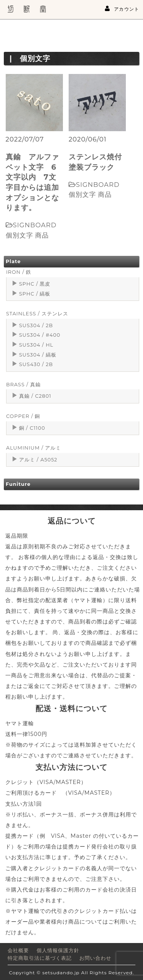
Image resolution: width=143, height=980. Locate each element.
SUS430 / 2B (36, 364)
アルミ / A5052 (38, 460)
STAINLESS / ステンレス (37, 314)
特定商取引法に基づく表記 (40, 958)
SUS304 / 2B (36, 325)
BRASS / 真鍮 (23, 385)
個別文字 (19, 235)
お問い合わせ (95, 958)
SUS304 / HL (36, 345)
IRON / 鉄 (19, 272)
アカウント (122, 9)
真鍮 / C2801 (35, 396)
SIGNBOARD (35, 225)
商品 (42, 235)
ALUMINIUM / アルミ (34, 448)
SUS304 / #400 (40, 335)
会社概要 (18, 950)
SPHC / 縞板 (35, 294)
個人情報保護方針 (58, 950)
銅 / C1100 (32, 428)
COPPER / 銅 (23, 416)
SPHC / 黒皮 (35, 284)
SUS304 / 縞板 (38, 355)
